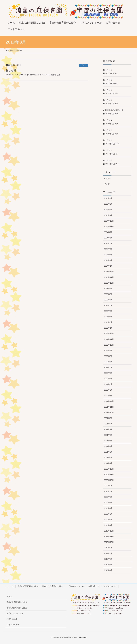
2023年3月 (108, 322)
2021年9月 (108, 418)
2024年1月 (108, 266)
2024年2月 (108, 260)
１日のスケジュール (75, 586)
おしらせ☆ (108, 70)
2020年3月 (108, 514)
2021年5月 (108, 441)
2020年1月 (108, 525)
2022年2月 (108, 390)
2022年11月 (109, 339)
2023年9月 (108, 289)
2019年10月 (109, 542)
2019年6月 (108, 565)
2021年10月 (109, 413)
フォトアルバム (110, 586)
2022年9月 (108, 351)
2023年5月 (108, 311)
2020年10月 (109, 480)
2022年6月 (108, 367)
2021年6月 (108, 435)
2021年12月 (109, 401)
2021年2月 (108, 458)
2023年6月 (108, 305)
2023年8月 (108, 294)
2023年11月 (109, 277)
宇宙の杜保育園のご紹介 (53, 586)
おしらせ (11, 70)
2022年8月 (108, 356)
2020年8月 (108, 491)
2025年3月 (108, 204)
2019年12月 (109, 531)
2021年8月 (108, 424)
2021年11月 (109, 407)
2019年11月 (109, 536)
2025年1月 (108, 215)
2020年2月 (108, 520)
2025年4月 (108, 198)
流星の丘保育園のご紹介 (28, 586)
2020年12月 (109, 469)
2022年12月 (109, 334)
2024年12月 (109, 221)
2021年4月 (108, 446)
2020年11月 (109, 474)
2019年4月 (108, 570)
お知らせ (108, 178)
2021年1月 (108, 463)
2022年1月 (108, 396)
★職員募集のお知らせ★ (113, 110)
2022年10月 (109, 345)
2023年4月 (108, 317)
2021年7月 (108, 429)
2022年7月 (108, 362)
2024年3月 (108, 255)
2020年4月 (108, 508)
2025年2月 (108, 210)
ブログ (84, 65)
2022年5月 (108, 373)
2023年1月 (108, 328)
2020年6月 (108, 503)
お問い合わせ (94, 586)
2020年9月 (108, 486)
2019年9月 (108, 548)
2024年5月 (108, 243)
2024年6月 (108, 238)
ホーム (11, 586)
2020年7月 (108, 497)
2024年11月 (109, 227)
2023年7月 (108, 300)
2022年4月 (108, 379)
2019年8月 (108, 553)
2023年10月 (109, 283)
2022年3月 (108, 384)
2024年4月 (108, 249)
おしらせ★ (108, 80)
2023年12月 (109, 272)
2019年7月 (108, 559)
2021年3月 (108, 452)
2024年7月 (108, 232)
